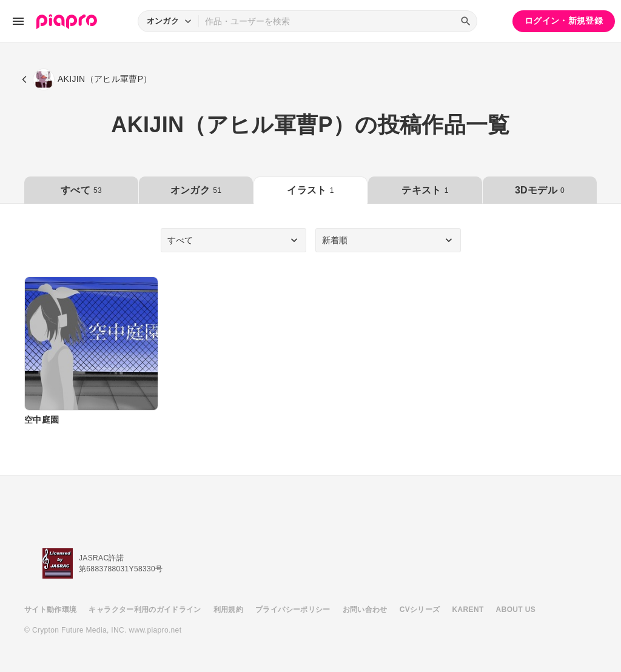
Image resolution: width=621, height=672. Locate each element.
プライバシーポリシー (293, 610)
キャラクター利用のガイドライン (145, 610)
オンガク (196, 190)
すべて (81, 190)
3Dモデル (540, 190)
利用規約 (228, 610)
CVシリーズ (420, 610)
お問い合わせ (365, 610)
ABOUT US (516, 610)
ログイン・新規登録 (564, 21)
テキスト (425, 190)
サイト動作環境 (50, 610)
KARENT (468, 610)
